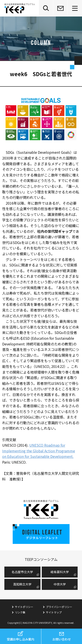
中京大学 (60, 584)
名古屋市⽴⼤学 (22, 572)
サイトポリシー (24, 607)
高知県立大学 (22, 584)
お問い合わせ (62, 639)
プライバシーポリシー (59, 607)
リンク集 (20, 612)
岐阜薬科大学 (60, 572)
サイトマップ (54, 612)
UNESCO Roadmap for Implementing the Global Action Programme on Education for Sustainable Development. (39, 451)
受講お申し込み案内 (21, 639)
